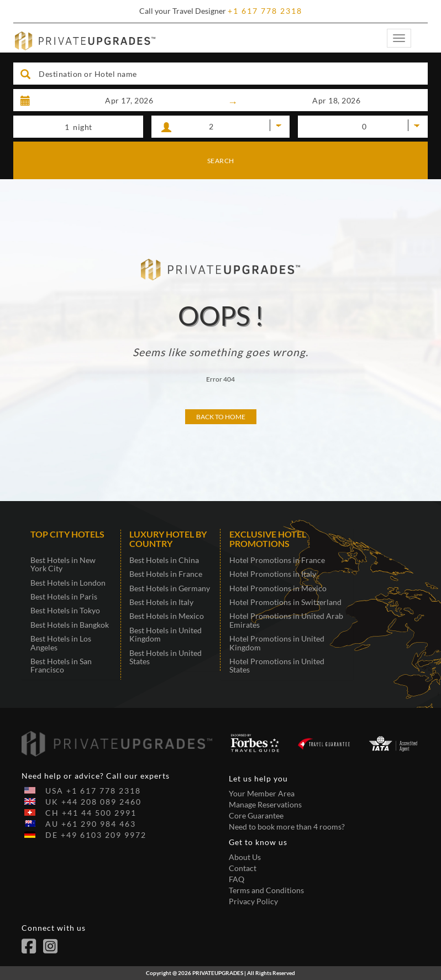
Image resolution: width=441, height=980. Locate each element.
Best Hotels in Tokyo (65, 610)
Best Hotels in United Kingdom (166, 634)
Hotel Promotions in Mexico (278, 588)
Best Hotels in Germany (170, 588)
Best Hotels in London (68, 583)
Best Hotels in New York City (63, 564)
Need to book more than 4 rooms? (287, 827)
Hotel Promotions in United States (277, 665)
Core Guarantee (256, 815)
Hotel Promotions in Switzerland (285, 602)
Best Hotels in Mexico (167, 616)
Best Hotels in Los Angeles (61, 643)
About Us (245, 857)
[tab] (71, 540)
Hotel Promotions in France (277, 560)
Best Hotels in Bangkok (70, 625)
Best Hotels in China (164, 560)
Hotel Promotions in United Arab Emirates (286, 620)
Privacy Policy (253, 901)
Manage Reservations (265, 804)
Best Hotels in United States (166, 657)
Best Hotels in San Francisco (61, 665)
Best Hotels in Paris (64, 596)
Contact (243, 868)
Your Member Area (262, 793)
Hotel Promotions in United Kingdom (277, 643)
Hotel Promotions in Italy (273, 574)
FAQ (237, 879)
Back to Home (221, 417)
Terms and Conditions (266, 890)
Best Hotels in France (166, 574)
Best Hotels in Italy (161, 602)
